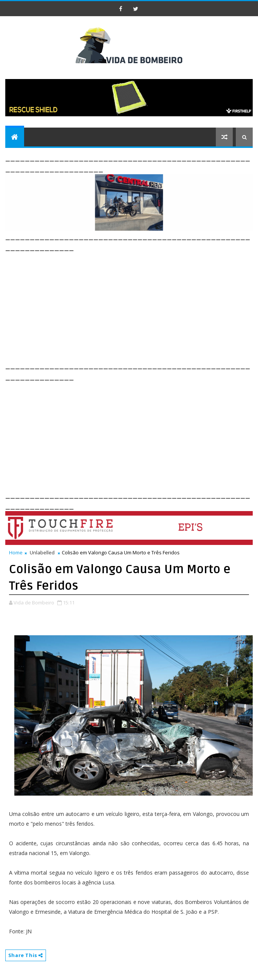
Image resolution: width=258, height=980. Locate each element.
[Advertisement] (132, 306)
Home (16, 552)
